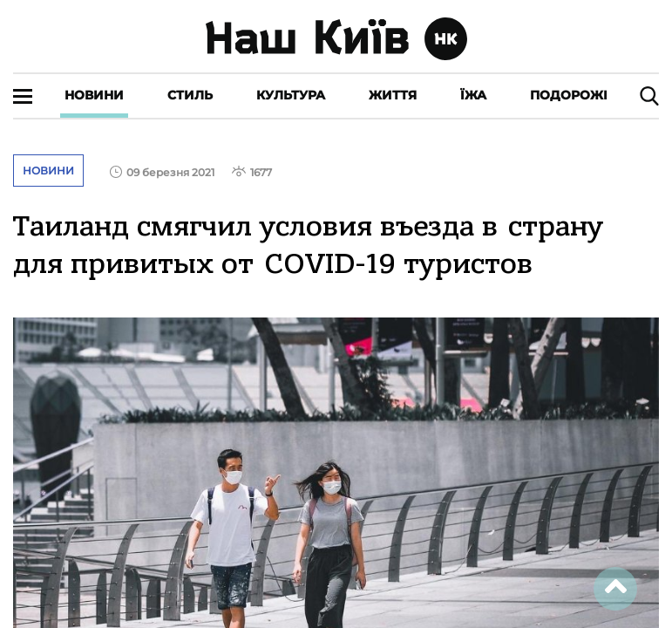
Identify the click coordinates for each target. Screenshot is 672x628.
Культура (291, 95)
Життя (393, 95)
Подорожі (569, 95)
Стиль (190, 95)
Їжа (473, 95)
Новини (94, 95)
